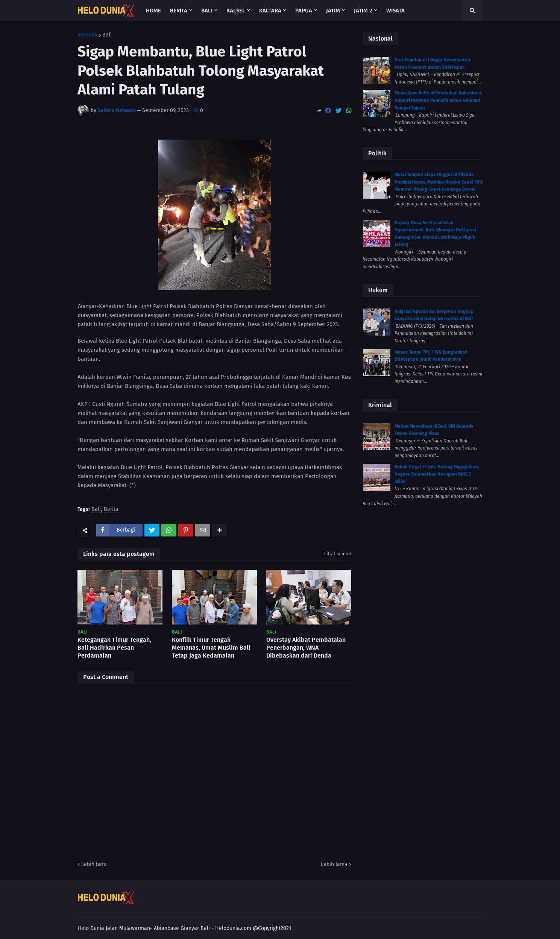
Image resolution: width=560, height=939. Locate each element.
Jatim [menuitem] (333, 11)
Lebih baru (94, 864)
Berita (111, 510)
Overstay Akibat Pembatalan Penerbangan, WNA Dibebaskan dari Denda (306, 648)
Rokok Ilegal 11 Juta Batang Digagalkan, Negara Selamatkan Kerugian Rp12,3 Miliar (437, 474)
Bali (107, 35)
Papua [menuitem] (304, 11)
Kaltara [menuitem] (270, 11)
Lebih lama (334, 864)
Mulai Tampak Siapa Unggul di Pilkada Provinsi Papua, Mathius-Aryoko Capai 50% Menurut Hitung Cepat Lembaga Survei (439, 182)
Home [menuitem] (153, 11)
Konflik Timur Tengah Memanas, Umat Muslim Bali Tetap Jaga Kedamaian (211, 648)
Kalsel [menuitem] (236, 11)
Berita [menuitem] (179, 11)
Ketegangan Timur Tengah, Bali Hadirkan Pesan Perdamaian (114, 648)
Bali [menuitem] (207, 11)
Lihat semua (338, 554)
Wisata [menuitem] (395, 11)
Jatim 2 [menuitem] (363, 11)
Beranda (88, 35)
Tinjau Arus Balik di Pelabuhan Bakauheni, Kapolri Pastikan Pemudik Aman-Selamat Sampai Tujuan (438, 100)
